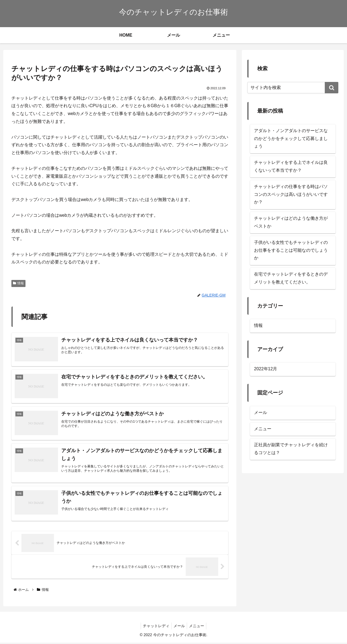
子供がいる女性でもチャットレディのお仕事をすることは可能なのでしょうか (291, 250)
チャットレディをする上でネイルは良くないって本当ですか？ (291, 166)
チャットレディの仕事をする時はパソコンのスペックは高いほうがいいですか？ (291, 194)
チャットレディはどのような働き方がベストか (291, 222)
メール (261, 412)
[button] (332, 88)
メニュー (263, 429)
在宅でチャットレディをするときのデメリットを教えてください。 (291, 278)
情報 (18, 283)
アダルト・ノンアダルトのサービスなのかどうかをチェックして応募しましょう (291, 138)
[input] (293, 88)
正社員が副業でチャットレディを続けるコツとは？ (291, 449)
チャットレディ (155, 627)
